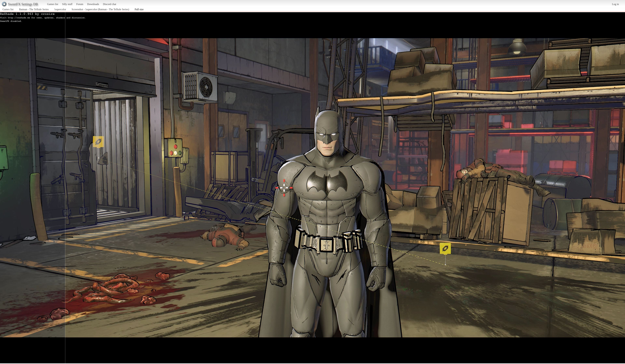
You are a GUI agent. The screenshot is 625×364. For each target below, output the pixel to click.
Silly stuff (67, 4)
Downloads (93, 4)
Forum (80, 4)
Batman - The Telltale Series (34, 9)
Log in (615, 4)
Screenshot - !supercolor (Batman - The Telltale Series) (100, 9)
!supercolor (60, 9)
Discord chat (109, 4)
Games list (53, 4)
